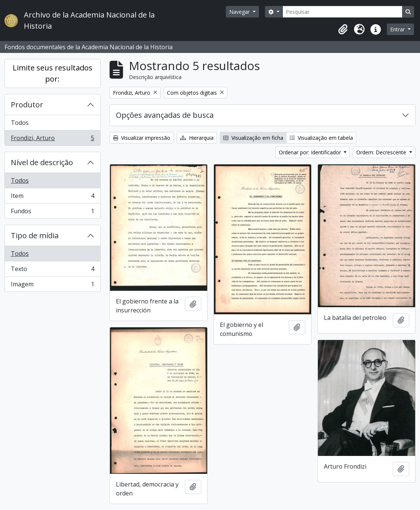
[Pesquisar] (342, 12)
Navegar (240, 12)
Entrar (398, 29)
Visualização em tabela (321, 138)
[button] (343, 29)
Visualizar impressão (142, 138)
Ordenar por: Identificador (311, 152)
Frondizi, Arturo (52, 139)
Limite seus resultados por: (53, 73)
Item (52, 197)
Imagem (52, 286)
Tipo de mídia (35, 235)
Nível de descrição (42, 162)
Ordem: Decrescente (382, 152)
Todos (20, 123)
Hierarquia (197, 138)
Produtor (27, 105)
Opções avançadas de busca (165, 115)
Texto (52, 270)
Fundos (52, 212)
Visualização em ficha (253, 138)
